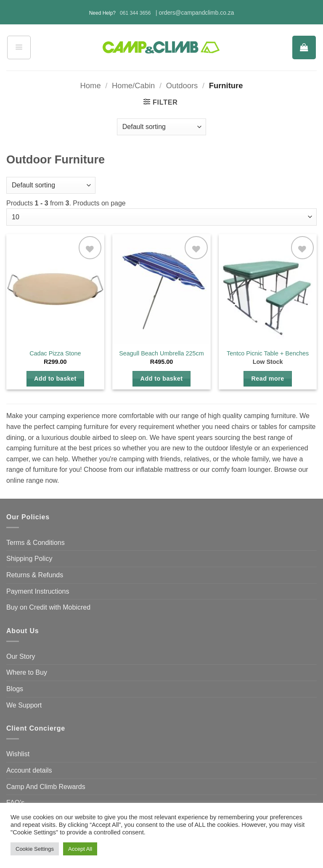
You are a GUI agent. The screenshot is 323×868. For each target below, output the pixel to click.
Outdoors (182, 85)
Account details (29, 770)
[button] (19, 47)
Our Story (21, 656)
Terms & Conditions (36, 543)
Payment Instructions (38, 591)
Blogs (15, 689)
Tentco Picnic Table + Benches (268, 353)
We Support (24, 705)
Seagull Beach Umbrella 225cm (161, 353)
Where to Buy (27, 672)
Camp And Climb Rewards (46, 787)
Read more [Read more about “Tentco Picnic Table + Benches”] (268, 379)
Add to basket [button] (55, 379)
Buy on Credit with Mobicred (48, 607)
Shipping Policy (29, 559)
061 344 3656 (135, 13)
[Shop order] (161, 127)
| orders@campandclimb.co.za (195, 13)
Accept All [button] (80, 849)
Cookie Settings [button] (35, 849)
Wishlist (18, 754)
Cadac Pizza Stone (55, 353)
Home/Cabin (133, 85)
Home (91, 85)
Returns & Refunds (35, 575)
